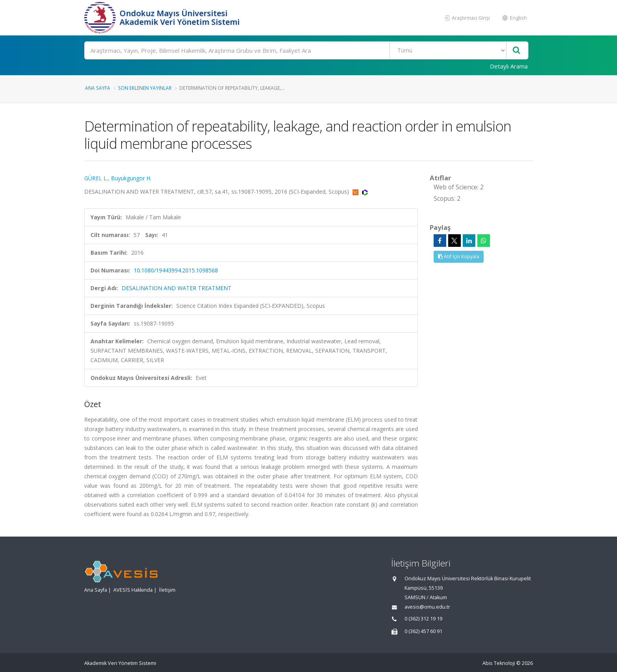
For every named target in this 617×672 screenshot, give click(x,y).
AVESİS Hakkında (133, 590)
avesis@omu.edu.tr (427, 607)
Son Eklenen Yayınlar (145, 88)
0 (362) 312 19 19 (423, 619)
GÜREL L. (96, 178)
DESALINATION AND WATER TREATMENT (176, 288)
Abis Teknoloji (499, 663)
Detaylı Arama (509, 66)
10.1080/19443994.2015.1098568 (176, 270)
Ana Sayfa (98, 88)
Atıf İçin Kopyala (459, 256)
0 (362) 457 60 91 (423, 631)
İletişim (167, 590)
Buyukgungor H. (131, 178)
